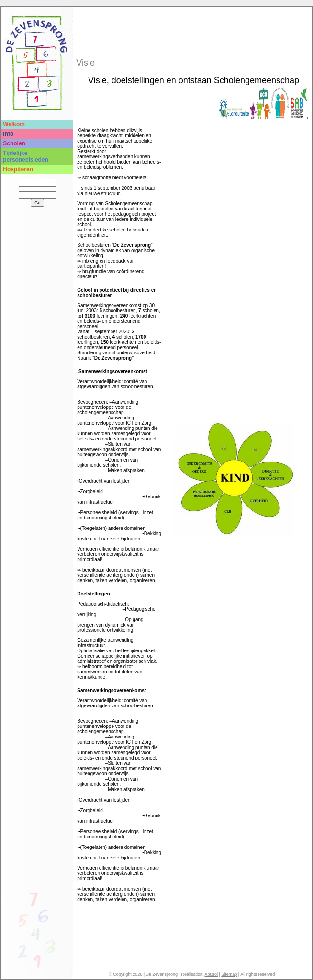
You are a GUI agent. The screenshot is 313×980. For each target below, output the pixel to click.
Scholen (14, 143)
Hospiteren (18, 169)
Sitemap (229, 974)
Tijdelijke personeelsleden (26, 156)
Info (8, 134)
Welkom (14, 124)
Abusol (211, 974)
